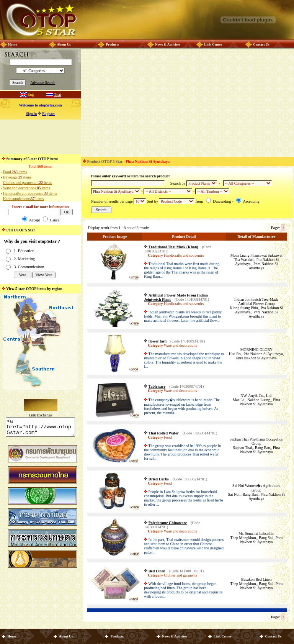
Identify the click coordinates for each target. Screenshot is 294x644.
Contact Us (261, 44)
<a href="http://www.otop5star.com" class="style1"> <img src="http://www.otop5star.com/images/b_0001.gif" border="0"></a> (40, 429)
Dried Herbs (159, 479)
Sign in (32, 114)
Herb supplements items (24, 199)
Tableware (157, 386)
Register (48, 114)
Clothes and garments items (28, 183)
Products (113, 44)
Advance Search (43, 83)
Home (12, 44)
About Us (64, 44)
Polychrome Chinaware (168, 523)
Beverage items (17, 177)
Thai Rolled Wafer (164, 433)
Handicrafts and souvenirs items (30, 193)
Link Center (213, 44)
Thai (57, 94)
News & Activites (167, 44)
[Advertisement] (41, 137)
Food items (15, 172)
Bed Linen (157, 571)
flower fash (158, 341)
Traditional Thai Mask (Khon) (173, 247)
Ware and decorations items (27, 188)
